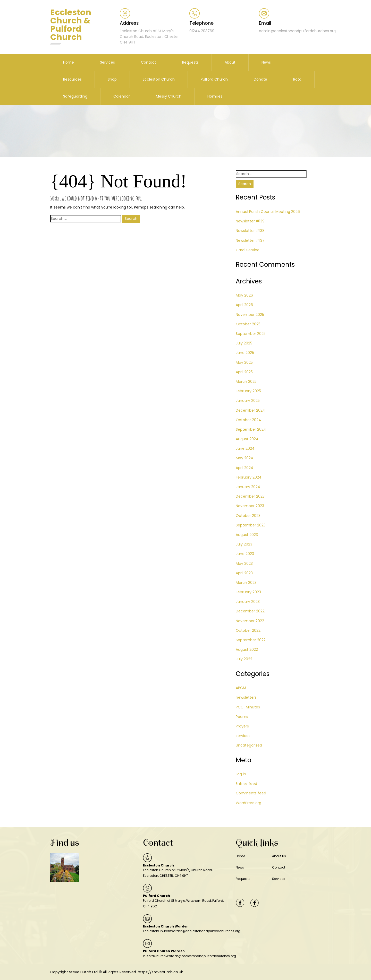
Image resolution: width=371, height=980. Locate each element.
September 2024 (251, 429)
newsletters (246, 697)
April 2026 (244, 305)
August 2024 (247, 439)
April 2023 (244, 573)
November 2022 (250, 621)
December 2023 (250, 496)
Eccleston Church (159, 79)
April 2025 (244, 372)
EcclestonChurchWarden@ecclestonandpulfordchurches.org (192, 931)
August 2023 (247, 535)
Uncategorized (249, 745)
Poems (242, 717)
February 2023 (248, 592)
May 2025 (244, 362)
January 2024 (248, 487)
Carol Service (248, 250)
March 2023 (246, 583)
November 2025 (250, 315)
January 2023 (248, 602)
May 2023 (244, 563)
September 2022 (251, 640)
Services (107, 62)
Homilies (215, 96)
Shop (112, 79)
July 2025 (244, 343)
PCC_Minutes (248, 707)
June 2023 (245, 554)
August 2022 (247, 649)
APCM (241, 688)
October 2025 (248, 324)
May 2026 (244, 295)
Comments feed (251, 793)
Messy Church (169, 96)
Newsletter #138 (250, 231)
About (230, 62)
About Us (279, 856)
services (243, 736)
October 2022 (248, 630)
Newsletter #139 (250, 221)
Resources (72, 79)
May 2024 (244, 458)
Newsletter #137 (250, 240)
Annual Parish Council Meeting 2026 (268, 212)
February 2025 (248, 391)
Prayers (242, 726)
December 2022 (250, 611)
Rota (297, 79)
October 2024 (248, 420)
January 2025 (248, 401)
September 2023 (251, 525)
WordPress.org (248, 803)
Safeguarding (75, 96)
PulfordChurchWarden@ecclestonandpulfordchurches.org (189, 956)
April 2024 (244, 468)
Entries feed (246, 784)
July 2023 (244, 544)
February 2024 (249, 477)
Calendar (122, 96)
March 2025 (246, 381)
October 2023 (248, 516)
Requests (190, 62)
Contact (149, 62)
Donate (260, 79)
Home (69, 62)
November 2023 (250, 506)
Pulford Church (214, 79)
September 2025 (251, 334)
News (266, 62)
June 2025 (245, 353)
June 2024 (245, 448)
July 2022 (244, 659)
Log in (241, 774)
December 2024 (250, 410)
